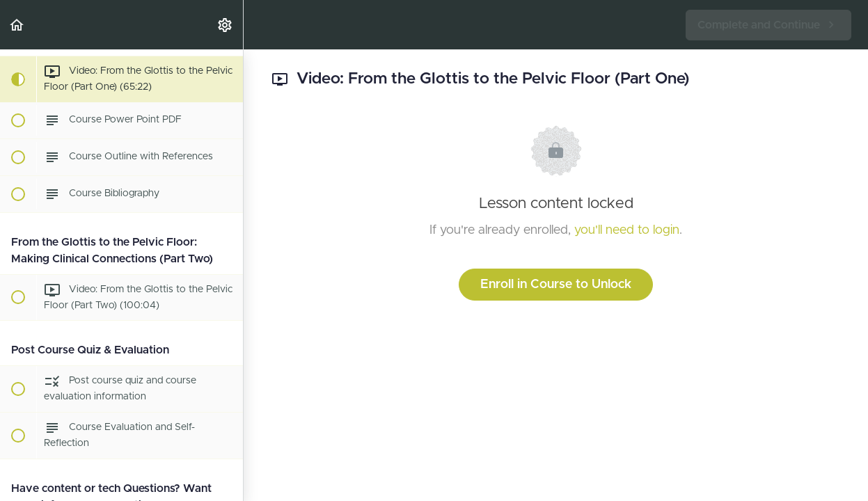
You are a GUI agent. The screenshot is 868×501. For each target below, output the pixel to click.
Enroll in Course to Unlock (556, 285)
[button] (17, 25)
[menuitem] (226, 25)
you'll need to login (627, 230)
